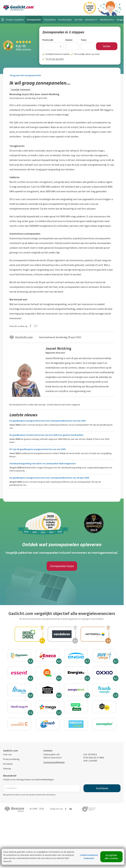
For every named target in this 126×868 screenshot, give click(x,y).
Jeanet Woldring (50, 94)
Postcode (48, 40)
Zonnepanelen (34, 20)
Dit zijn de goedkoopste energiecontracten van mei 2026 (37, 449)
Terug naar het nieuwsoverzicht (25, 75)
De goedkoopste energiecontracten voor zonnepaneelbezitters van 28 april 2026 (49, 478)
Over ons (7, 755)
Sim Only (78, 20)
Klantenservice (107, 20)
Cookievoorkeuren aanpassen (89, 857)
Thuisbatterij (50, 20)
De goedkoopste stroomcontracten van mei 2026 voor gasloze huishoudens (46, 435)
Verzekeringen (65, 20)
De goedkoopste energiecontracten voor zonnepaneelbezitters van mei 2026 (47, 421)
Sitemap (7, 769)
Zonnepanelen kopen (62, 566)
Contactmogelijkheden (54, 763)
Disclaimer (8, 765)
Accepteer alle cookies (111, 857)
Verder (107, 46)
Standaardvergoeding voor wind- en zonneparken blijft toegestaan (43, 464)
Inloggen (121, 20)
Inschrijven (102, 789)
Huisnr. (69, 40)
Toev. (84, 40)
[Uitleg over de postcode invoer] (61, 46)
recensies (23, 49)
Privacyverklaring (11, 760)
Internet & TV (91, 20)
